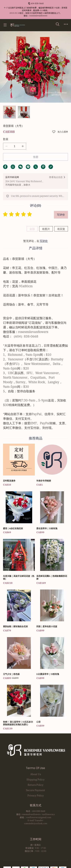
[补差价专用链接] (52, 465)
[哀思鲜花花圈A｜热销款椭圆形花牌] (52, 562)
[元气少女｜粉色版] (19, 659)
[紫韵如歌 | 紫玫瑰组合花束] (19, 611)
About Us (36, 774)
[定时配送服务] (19, 465)
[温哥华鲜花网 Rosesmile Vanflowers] (18, 25)
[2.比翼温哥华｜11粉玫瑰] (52, 659)
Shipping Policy (35, 779)
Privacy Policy (36, 795)
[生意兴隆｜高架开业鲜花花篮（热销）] (19, 562)
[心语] (52, 706)
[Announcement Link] (35, 12)
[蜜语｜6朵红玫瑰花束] (19, 513)
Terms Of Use (35, 768)
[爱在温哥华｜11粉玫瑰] (52, 513)
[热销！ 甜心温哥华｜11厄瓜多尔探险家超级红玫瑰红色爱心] (19, 708)
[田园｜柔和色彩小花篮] (52, 611)
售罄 (36, 157)
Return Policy (35, 785)
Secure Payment (35, 790)
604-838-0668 (37, 3)
